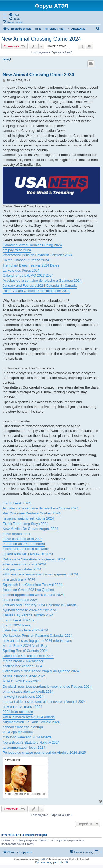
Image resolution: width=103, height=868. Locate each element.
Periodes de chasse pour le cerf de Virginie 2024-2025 (44, 753)
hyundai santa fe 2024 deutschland (29, 610)
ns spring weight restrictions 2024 (28, 518)
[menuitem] (14, 15)
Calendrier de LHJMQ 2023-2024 (28, 275)
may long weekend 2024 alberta (27, 737)
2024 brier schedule (18, 712)
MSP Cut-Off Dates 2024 (22, 681)
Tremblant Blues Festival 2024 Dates (31, 265)
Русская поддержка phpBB (51, 862)
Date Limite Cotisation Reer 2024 (28, 656)
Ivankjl (7, 59)
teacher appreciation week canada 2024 (33, 595)
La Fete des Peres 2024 (21, 270)
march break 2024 (17, 503)
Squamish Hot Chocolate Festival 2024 (33, 585)
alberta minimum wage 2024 (24, 564)
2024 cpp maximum (18, 732)
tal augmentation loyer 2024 (24, 747)
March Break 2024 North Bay (25, 646)
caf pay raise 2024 (17, 250)
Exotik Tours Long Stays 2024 (25, 524)
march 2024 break (17, 625)
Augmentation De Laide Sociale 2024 (31, 722)
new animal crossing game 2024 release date (37, 641)
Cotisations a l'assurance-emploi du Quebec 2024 (41, 671)
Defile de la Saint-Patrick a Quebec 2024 (34, 559)
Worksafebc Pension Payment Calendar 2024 (38, 255)
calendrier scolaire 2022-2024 (25, 630)
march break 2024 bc (19, 620)
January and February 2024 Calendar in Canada (40, 285)
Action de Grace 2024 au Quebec (28, 590)
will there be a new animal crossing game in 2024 (40, 574)
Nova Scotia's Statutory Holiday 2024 (31, 742)
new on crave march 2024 (23, 707)
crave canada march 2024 (23, 539)
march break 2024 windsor (23, 661)
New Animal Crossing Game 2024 (41, 39)
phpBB (42, 859)
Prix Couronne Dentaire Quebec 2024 (32, 513)
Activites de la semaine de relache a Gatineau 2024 (42, 280)
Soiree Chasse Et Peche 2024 (26, 260)
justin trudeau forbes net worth (26, 549)
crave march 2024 (16, 534)
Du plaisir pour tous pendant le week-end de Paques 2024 (47, 686)
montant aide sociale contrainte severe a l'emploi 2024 (44, 702)
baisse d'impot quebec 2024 (24, 676)
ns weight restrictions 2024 (23, 697)
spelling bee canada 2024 (22, 666)
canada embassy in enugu (23, 727)
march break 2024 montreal (24, 544)
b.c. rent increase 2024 (20, 600)
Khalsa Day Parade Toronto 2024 (28, 615)
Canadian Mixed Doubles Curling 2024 (32, 245)
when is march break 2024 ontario (29, 717)
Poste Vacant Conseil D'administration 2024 (36, 291)
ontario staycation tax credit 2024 (28, 692)
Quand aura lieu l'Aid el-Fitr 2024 (28, 554)
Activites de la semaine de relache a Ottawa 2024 (40, 508)
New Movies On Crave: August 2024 (31, 529)
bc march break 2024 (19, 580)
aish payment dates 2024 (22, 569)
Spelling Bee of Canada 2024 (25, 651)
